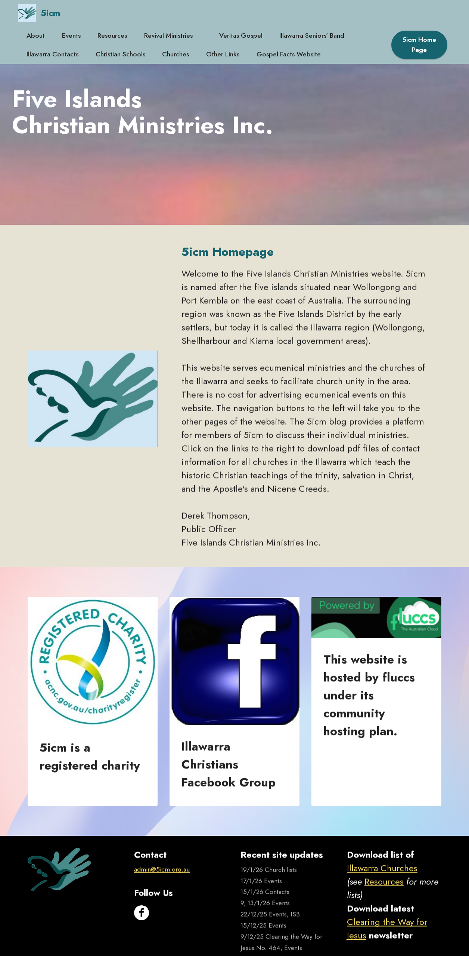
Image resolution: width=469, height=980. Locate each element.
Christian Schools (120, 54)
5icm (50, 13)
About (36, 35)
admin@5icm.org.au (162, 886)
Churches (176, 54)
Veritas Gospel (241, 35)
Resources (112, 35)
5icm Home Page (419, 44)
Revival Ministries (173, 35)
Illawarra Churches (382, 884)
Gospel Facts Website (289, 54)
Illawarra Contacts (52, 54)
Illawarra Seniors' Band (312, 35)
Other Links (223, 54)
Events (71, 35)
